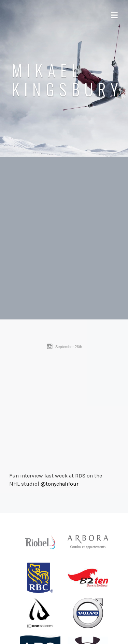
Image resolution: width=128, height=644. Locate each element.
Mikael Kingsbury (67, 80)
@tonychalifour (60, 484)
